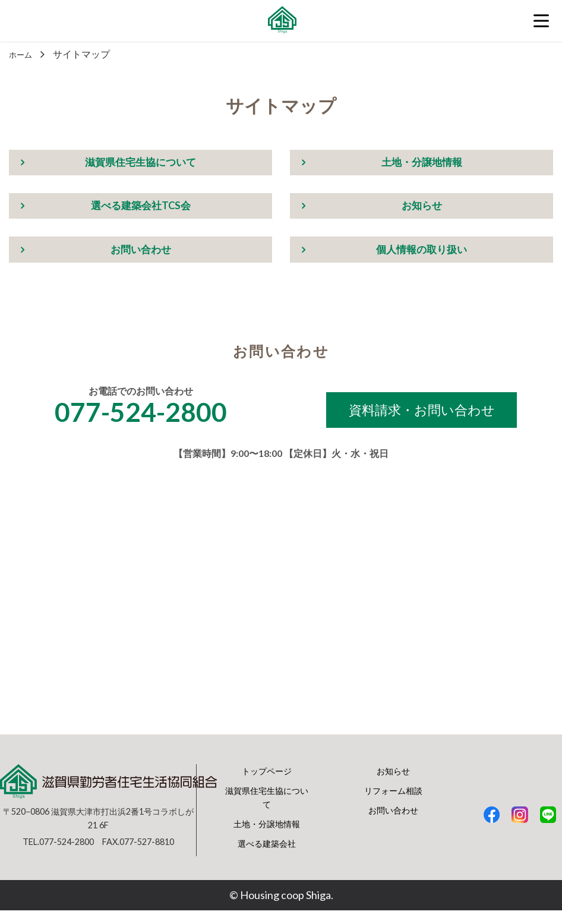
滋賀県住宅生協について (141, 163)
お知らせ (422, 209)
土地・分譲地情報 (422, 163)
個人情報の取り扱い (422, 254)
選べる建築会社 (267, 857)
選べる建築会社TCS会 (140, 209)
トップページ (267, 784)
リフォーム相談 (393, 804)
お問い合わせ (141, 254)
